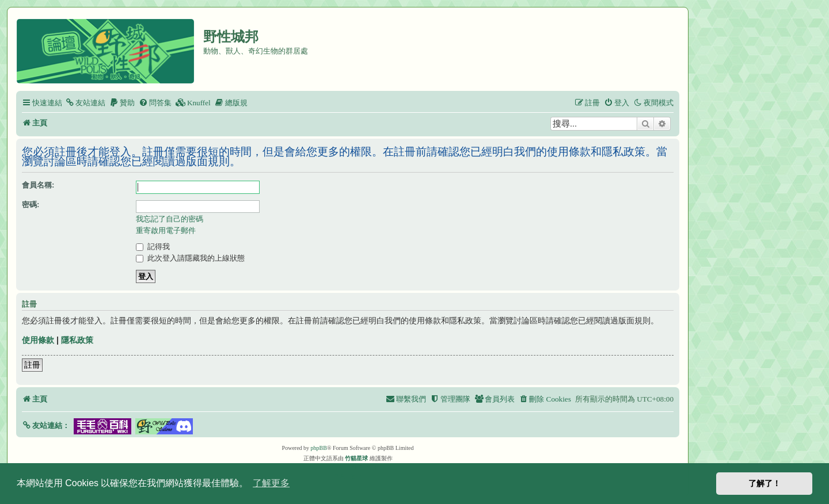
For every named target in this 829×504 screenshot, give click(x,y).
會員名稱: (38, 185)
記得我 (153, 247)
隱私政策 (77, 340)
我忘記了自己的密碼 (170, 219)
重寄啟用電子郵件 (166, 230)
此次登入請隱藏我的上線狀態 (190, 258)
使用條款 (38, 340)
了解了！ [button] (765, 483)
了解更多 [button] (271, 483)
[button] (46, 425)
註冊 (32, 365)
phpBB (319, 448)
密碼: (31, 205)
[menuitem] (85, 103)
